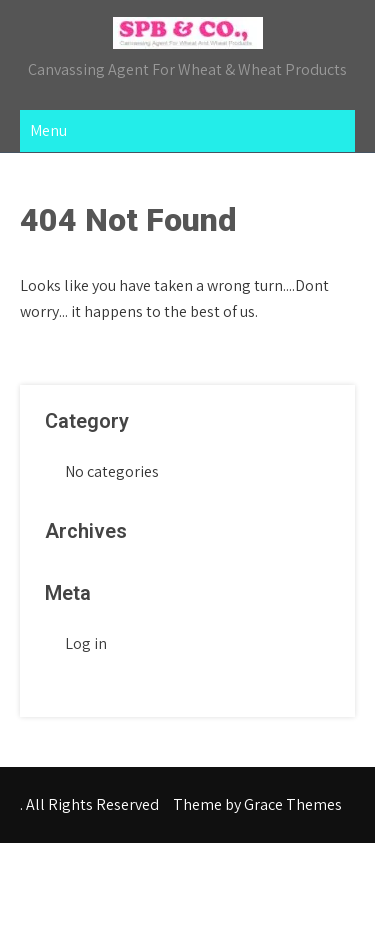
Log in (86, 643)
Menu (48, 130)
